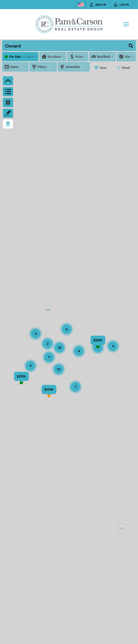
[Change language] (81, 5)
